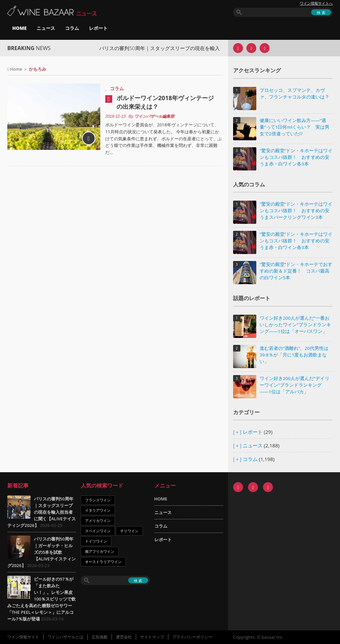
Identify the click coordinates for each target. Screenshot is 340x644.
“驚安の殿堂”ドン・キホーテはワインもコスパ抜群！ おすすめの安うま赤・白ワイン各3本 (296, 157)
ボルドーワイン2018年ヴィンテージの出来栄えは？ (165, 102)
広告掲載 (100, 637)
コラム (72, 28)
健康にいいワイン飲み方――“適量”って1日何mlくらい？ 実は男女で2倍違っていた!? (295, 127)
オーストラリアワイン (103, 562)
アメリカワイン (98, 520)
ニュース (46, 28)
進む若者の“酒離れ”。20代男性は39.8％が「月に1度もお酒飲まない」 (294, 355)
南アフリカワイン (100, 551)
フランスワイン (98, 500)
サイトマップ (152, 637)
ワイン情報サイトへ (316, 3)
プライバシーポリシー (192, 637)
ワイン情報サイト (23, 637)
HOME (19, 28)
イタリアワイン (98, 510)
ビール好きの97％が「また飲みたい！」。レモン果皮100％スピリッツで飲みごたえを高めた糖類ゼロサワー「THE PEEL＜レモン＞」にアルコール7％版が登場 (42, 599)
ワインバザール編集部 (154, 116)
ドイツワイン (96, 541)
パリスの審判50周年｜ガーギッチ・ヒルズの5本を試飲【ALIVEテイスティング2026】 (42, 552)
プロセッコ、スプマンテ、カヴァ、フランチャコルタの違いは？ (295, 94)
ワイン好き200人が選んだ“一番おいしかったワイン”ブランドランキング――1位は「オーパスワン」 (295, 325)
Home (16, 69)
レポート (98, 28)
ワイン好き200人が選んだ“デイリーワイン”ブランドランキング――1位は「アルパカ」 (295, 385)
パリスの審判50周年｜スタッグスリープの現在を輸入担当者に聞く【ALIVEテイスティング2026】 (42, 512)
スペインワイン (98, 531)
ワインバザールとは (65, 637)
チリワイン (129, 531)
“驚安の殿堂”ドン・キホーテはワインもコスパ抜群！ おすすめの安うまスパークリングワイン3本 (296, 211)
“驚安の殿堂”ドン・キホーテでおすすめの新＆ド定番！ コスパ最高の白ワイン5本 (296, 271)
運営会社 (124, 637)
